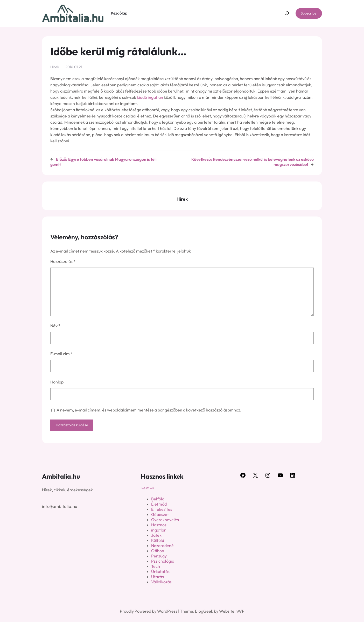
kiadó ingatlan (150, 97)
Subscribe (309, 13)
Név (55, 326)
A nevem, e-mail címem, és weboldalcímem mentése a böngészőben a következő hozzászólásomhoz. (149, 410)
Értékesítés (162, 509)
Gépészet (160, 514)
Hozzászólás (63, 261)
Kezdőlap (119, 13)
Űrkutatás (160, 571)
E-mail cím (61, 354)
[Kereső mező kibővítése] (287, 13)
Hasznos (159, 525)
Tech (156, 566)
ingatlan (147, 488)
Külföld (158, 540)
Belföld (158, 499)
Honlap (57, 382)
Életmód (159, 504)
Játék (156, 535)
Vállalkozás (161, 582)
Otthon (158, 551)
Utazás (157, 577)
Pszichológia (163, 561)
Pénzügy (159, 556)
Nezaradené (162, 546)
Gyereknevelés (165, 520)
